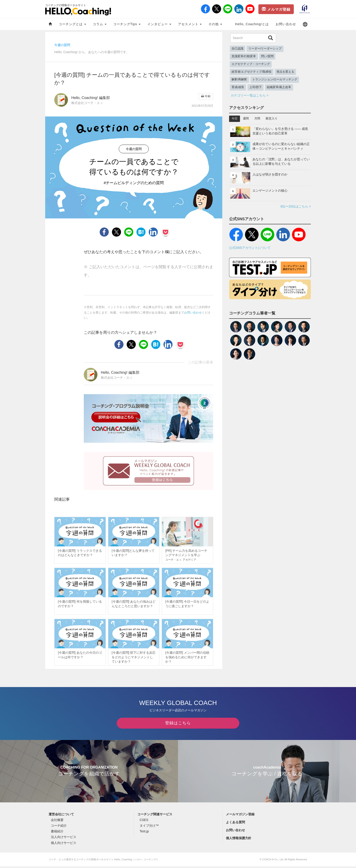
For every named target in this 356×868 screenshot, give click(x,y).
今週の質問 (62, 45)
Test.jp (144, 833)
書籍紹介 (57, 833)
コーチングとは (72, 24)
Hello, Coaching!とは (252, 24)
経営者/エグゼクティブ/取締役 (252, 72)
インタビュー (159, 24)
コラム (100, 24)
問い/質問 (267, 56)
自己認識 (237, 49)
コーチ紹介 (59, 827)
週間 (246, 119)
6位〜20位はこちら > (296, 206)
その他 (215, 24)
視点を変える (285, 72)
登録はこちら (178, 725)
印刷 (206, 96)
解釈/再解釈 (239, 79)
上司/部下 (256, 87)
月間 (257, 119)
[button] (305, 24)
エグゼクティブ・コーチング (251, 64)
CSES (144, 821)
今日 (235, 119)
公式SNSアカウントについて (250, 248)
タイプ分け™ (149, 827)
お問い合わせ (286, 24)
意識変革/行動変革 (244, 56)
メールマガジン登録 (240, 816)
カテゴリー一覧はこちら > (250, 95)
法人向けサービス (64, 838)
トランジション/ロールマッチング (275, 79)
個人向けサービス (64, 844)
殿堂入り (272, 119)
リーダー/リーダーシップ (265, 49)
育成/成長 (238, 87)
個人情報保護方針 (239, 840)
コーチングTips (127, 24)
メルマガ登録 (276, 9)
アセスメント (190, 24)
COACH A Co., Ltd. (273, 861)
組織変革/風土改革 (279, 87)
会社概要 (57, 821)
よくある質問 (235, 824)
